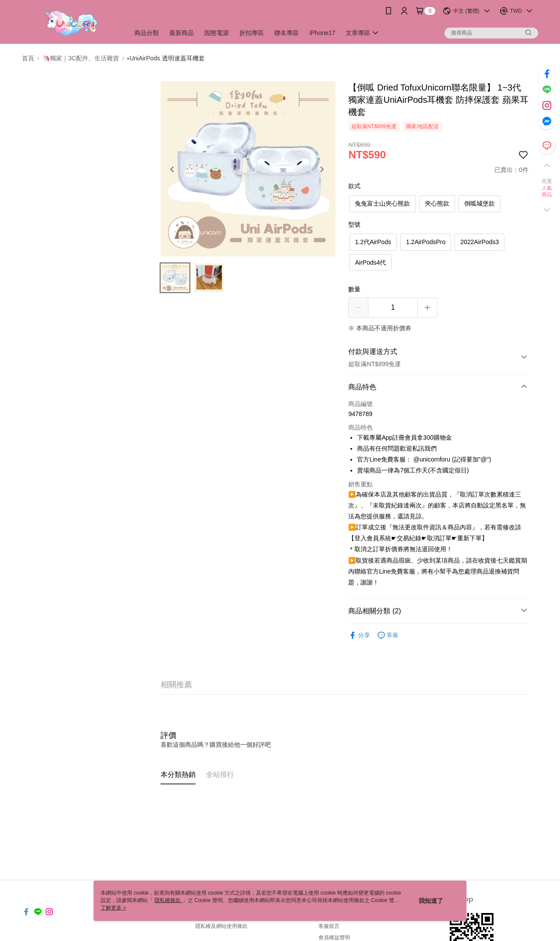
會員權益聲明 (334, 938)
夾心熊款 (437, 203)
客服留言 (329, 926)
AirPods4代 (370, 262)
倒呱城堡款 (479, 203)
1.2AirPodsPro (426, 242)
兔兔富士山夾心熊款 (382, 203)
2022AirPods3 (479, 242)
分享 (359, 635)
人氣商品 (547, 192)
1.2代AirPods (373, 242)
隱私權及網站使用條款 (221, 926)
